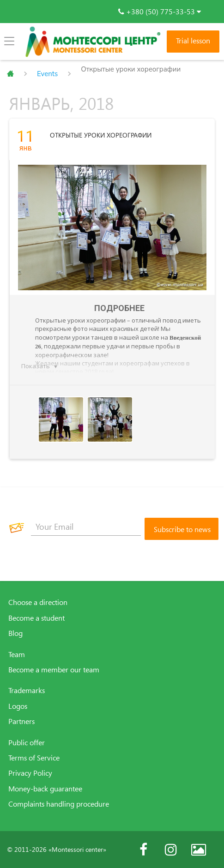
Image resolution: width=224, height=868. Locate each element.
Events (47, 74)
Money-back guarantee (45, 789)
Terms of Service (34, 758)
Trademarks (27, 690)
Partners (21, 721)
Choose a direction (38, 602)
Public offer (27, 742)
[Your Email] (86, 527)
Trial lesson (193, 41)
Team (17, 654)
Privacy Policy (30, 773)
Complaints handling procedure (59, 804)
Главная (10, 74)
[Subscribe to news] (182, 529)
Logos (18, 706)
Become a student (36, 618)
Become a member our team (54, 670)
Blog (15, 633)
